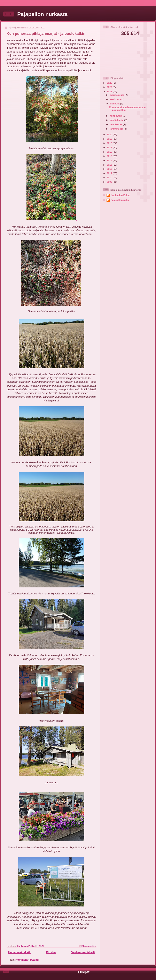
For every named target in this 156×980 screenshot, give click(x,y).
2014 (110, 160)
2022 (110, 87)
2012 (110, 169)
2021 (110, 91)
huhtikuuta (116, 116)
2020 (110, 134)
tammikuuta (117, 129)
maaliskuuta (117, 120)
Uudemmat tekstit (19, 952)
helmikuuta (116, 124)
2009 (110, 182)
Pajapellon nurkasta (42, 14)
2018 (110, 143)
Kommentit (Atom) (27, 960)
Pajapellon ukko (120, 200)
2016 (110, 152)
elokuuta (115, 103)
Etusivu (51, 952)
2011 (110, 173)
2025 (110, 83)
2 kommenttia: (89, 946)
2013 (110, 165)
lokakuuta (116, 99)
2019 (110, 139)
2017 (110, 147)
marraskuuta (117, 95)
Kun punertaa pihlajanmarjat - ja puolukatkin (46, 34)
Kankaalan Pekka (120, 195)
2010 (110, 177)
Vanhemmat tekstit (83, 952)
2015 (110, 156)
